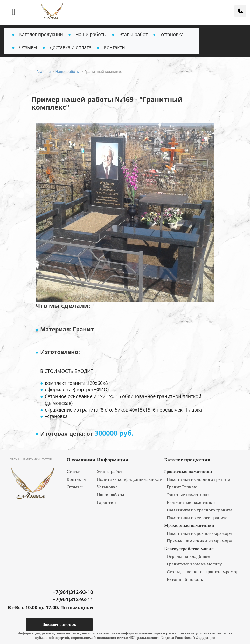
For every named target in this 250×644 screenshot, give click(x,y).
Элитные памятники (188, 495)
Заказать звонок (59, 624)
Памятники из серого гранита (197, 518)
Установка (172, 34)
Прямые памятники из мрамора (199, 541)
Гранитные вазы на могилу (194, 564)
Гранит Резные (182, 487)
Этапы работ (133, 34)
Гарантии (106, 502)
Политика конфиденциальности (130, 479)
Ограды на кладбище (188, 556)
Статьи (74, 471)
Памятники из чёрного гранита (199, 479)
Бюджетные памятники (191, 502)
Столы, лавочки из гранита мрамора (204, 572)
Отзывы (28, 47)
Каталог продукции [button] (41, 34)
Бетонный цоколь (185, 579)
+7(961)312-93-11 (71, 599)
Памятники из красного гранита (200, 510)
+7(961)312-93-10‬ (71, 592)
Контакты (115, 47)
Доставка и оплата (70, 47)
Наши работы (91, 34)
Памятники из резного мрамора (199, 533)
